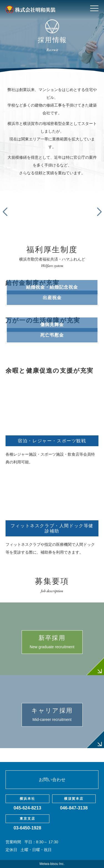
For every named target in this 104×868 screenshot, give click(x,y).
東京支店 (27, 819)
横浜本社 (27, 799)
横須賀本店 (74, 799)
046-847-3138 (74, 808)
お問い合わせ (52, 780)
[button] (99, 212)
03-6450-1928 (27, 828)
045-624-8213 (27, 808)
